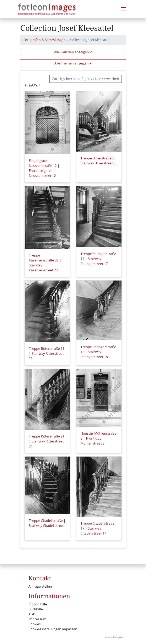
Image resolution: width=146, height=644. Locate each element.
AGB (32, 614)
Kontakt (40, 578)
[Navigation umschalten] (123, 9)
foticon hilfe (38, 604)
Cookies (35, 624)
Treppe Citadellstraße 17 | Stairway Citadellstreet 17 (98, 528)
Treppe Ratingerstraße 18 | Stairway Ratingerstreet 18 (98, 352)
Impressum (37, 619)
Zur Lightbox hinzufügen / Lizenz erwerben (86, 79)
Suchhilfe (36, 609)
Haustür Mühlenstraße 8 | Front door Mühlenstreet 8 (98, 438)
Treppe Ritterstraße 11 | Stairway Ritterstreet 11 (47, 354)
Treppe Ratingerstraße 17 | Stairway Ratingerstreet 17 (98, 259)
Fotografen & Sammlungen (45, 40)
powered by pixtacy (115, 637)
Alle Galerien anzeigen (73, 52)
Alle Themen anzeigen (73, 63)
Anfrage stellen (40, 586)
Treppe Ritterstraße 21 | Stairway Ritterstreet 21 (47, 441)
